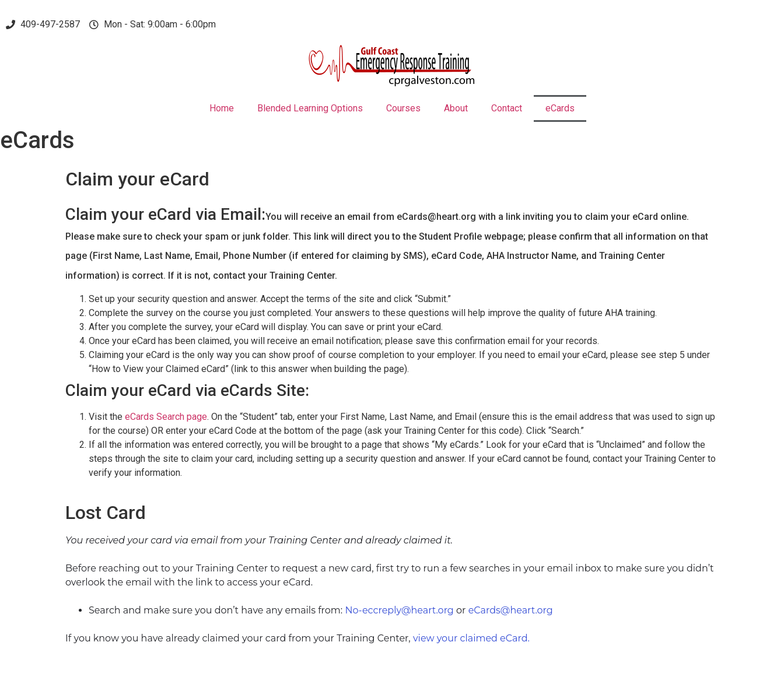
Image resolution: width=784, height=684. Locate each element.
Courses (403, 108)
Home (222, 108)
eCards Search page (166, 417)
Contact (507, 108)
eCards (560, 108)
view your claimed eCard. (471, 638)
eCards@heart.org (511, 610)
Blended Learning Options (310, 108)
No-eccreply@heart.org (399, 610)
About (456, 108)
